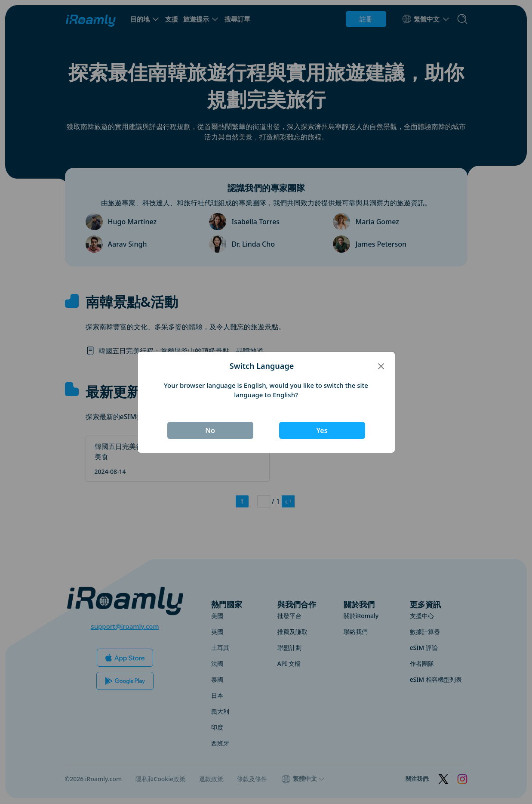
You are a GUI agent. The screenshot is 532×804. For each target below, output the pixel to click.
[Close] (381, 366)
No (210, 430)
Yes (322, 430)
